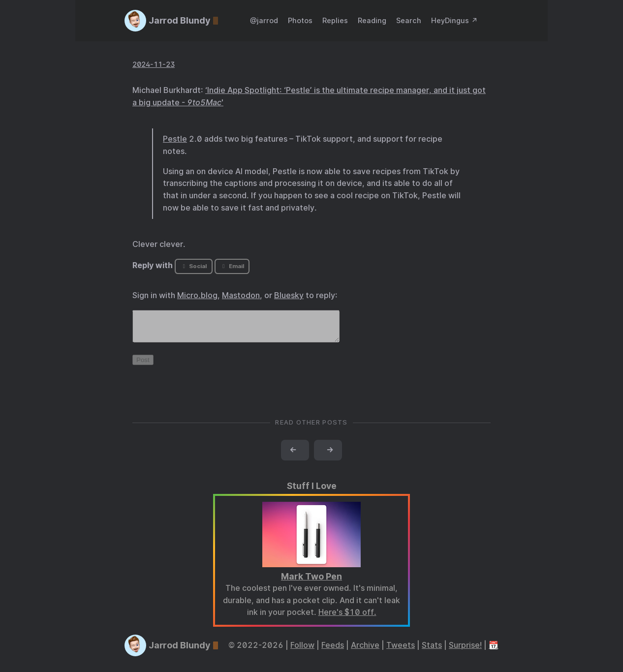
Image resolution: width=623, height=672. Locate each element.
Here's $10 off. (347, 618)
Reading (372, 20)
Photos (300, 20)
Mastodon (241, 295)
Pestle (175, 139)
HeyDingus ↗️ (454, 20)
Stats (432, 651)
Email (232, 266)
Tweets (401, 651)
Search (409, 20)
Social (194, 266)
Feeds (333, 651)
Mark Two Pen (311, 582)
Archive (365, 651)
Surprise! (465, 651)
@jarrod (264, 20)
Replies (335, 20)
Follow (302, 651)
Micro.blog (197, 295)
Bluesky (289, 295)
